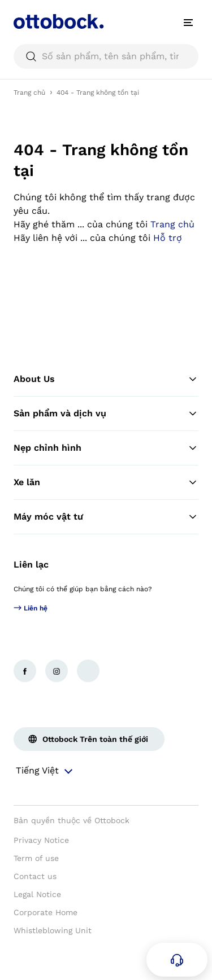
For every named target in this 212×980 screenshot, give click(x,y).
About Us (106, 379)
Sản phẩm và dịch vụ (106, 414)
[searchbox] (106, 56)
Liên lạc (31, 564)
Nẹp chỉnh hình (106, 448)
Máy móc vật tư (106, 517)
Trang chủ (29, 93)
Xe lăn (106, 482)
